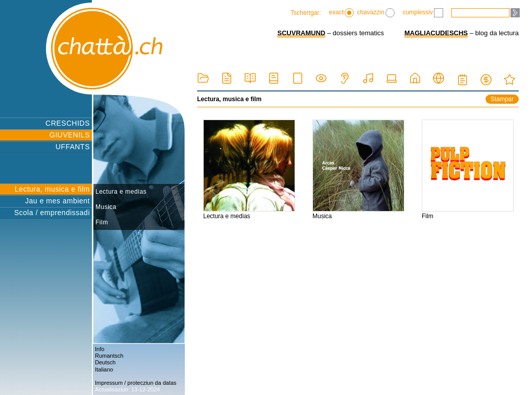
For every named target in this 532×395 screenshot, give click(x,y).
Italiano (104, 369)
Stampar (502, 99)
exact (342, 13)
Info (100, 349)
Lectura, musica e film (52, 189)
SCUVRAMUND (301, 33)
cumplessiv (423, 13)
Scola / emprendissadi (52, 213)
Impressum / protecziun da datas (136, 383)
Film (102, 222)
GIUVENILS (70, 135)
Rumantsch (109, 356)
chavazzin (376, 13)
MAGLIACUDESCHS (436, 33)
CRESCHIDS (68, 123)
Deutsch (105, 362)
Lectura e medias (121, 192)
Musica (106, 207)
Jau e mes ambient (57, 201)
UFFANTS (73, 147)
